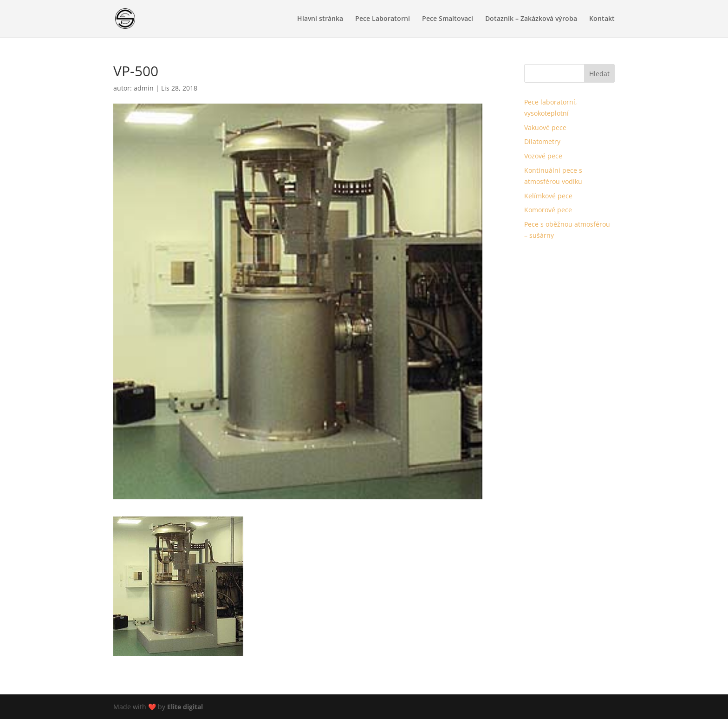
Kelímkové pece (548, 196)
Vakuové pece (545, 127)
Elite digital (185, 707)
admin (144, 88)
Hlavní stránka (320, 19)
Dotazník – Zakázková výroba (531, 19)
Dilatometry (542, 141)
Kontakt (602, 19)
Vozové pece (543, 156)
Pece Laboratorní (383, 19)
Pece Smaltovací (448, 19)
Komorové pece (548, 210)
